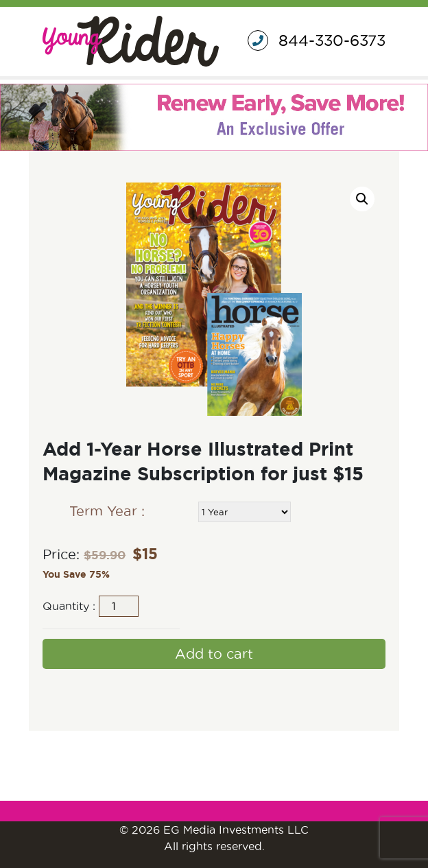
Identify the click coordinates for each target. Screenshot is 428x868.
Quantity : (69, 606)
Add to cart (214, 654)
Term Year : (107, 511)
